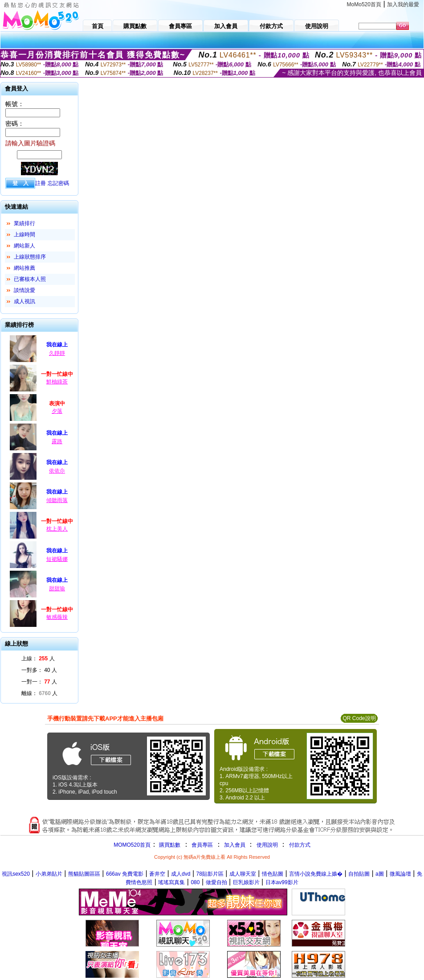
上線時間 (24, 235)
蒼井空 (157, 874)
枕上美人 (57, 529)
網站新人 (24, 246)
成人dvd (181, 874)
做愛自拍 (216, 882)
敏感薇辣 (57, 617)
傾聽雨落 (57, 500)
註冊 (41, 183)
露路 (57, 441)
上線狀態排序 (30, 257)
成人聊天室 (243, 874)
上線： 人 (38, 659)
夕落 (57, 411)
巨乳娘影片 (246, 882)
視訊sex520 (16, 874)
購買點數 (169, 845)
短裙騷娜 (57, 559)
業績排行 (24, 223)
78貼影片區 (210, 874)
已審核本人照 (30, 279)
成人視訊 (24, 301)
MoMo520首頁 (364, 4)
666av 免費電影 (125, 874)
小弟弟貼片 (49, 874)
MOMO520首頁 (132, 845)
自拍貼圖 (359, 874)
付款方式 (300, 845)
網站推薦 (24, 268)
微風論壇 (400, 874)
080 (195, 882)
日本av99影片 (282, 882)
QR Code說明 (359, 718)
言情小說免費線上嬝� (316, 874)
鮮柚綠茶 (57, 382)
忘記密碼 (58, 183)
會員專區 (202, 845)
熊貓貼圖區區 (84, 874)
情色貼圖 (273, 874)
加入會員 (235, 845)
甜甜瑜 (57, 589)
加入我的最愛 (403, 4)
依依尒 (57, 471)
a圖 (380, 874)
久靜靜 (57, 353)
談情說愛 (24, 290)
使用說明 (267, 845)
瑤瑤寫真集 (171, 882)
